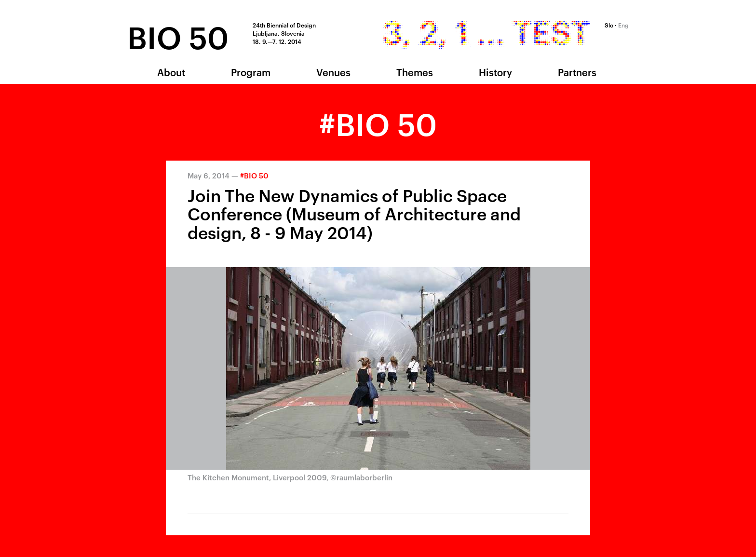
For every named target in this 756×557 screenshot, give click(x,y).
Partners (577, 72)
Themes (415, 72)
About (171, 72)
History (495, 72)
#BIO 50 (254, 175)
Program (251, 72)
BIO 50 (178, 35)
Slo (609, 25)
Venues (333, 72)
